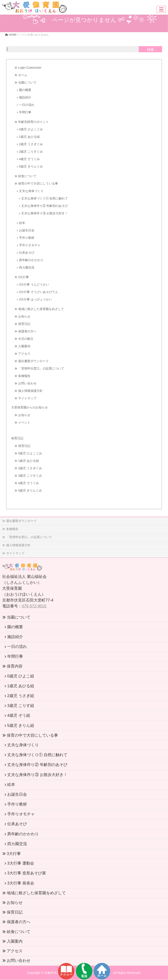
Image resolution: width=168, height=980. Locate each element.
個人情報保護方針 (30, 391)
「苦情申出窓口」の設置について (41, 369)
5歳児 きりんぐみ (31, 167)
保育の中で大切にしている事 (38, 184)
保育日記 (24, 324)
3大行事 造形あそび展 (27, 873)
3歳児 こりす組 (21, 706)
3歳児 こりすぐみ (31, 152)
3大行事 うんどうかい (34, 285)
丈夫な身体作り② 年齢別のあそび (45, 206)
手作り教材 (27, 238)
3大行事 (24, 277)
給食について (27, 176)
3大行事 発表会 (21, 883)
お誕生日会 (27, 230)
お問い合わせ (27, 383)
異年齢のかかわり (31, 260)
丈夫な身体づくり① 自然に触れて (45, 198)
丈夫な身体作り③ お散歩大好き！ (45, 213)
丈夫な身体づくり (31, 191)
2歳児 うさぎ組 (21, 696)
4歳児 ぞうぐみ (29, 159)
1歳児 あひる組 (29, 137)
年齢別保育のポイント (33, 122)
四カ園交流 (27, 268)
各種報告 (24, 376)
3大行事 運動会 (21, 863)
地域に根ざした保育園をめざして (41, 309)
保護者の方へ (27, 331)
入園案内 (24, 346)
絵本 (22, 223)
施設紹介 (25, 97)
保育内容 (15, 666)
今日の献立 (26, 339)
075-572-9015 (34, 606)
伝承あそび (27, 253)
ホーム (23, 75)
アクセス (24, 354)
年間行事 (25, 112)
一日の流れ (27, 105)
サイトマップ (27, 398)
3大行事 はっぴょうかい (36, 299)
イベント (24, 423)
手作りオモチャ (30, 245)
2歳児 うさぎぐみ (31, 144)
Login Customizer (30, 68)
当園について (27, 83)
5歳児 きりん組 (21, 725)
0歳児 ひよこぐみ (31, 129)
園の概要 (25, 90)
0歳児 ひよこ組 (21, 676)
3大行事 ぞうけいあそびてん (39, 292)
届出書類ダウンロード (33, 361)
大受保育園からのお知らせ (30, 407)
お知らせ (24, 316)
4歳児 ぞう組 (19, 715)
